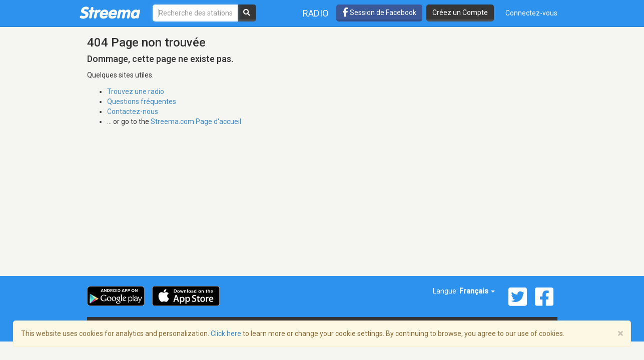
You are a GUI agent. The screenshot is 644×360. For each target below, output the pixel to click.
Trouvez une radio (136, 91)
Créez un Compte (460, 12)
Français (477, 291)
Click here (226, 333)
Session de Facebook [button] (379, 12)
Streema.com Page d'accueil (196, 121)
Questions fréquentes (142, 101)
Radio (316, 13)
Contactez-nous (133, 111)
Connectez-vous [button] (531, 13)
